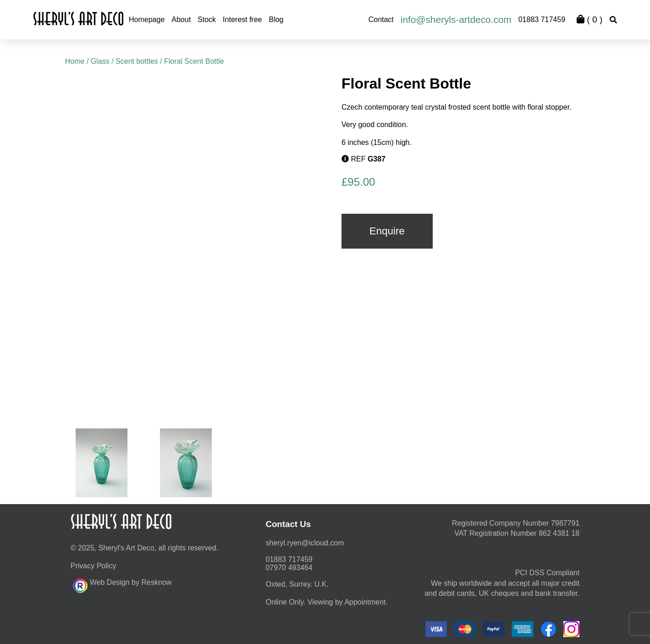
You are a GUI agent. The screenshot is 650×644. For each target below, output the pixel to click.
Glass (100, 61)
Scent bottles (137, 61)
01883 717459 (542, 19)
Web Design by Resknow (122, 584)
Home (75, 61)
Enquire (387, 231)
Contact (381, 19)
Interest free (242, 19)
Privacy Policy (94, 566)
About (181, 19)
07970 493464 (289, 568)
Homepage (147, 19)
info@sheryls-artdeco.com (456, 19)
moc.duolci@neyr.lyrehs (305, 543)
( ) (589, 19)
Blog (276, 19)
